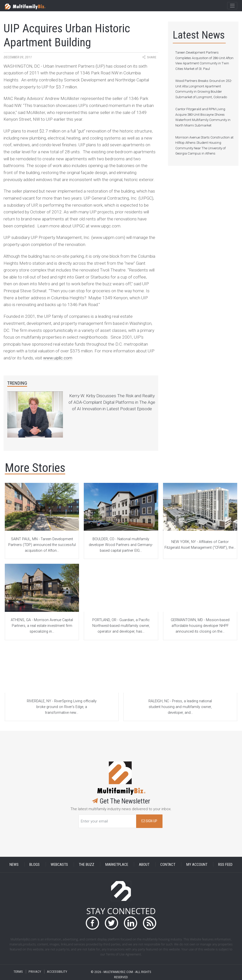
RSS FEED (225, 864)
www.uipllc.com (58, 358)
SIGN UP (149, 821)
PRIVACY (35, 972)
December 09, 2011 (18, 57)
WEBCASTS (59, 864)
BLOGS (34, 864)
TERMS (18, 972)
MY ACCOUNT (197, 864)
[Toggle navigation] (232, 6)
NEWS (14, 864)
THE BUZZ (87, 864)
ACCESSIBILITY (57, 972)
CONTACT (168, 864)
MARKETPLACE (117, 864)
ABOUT (144, 864)
